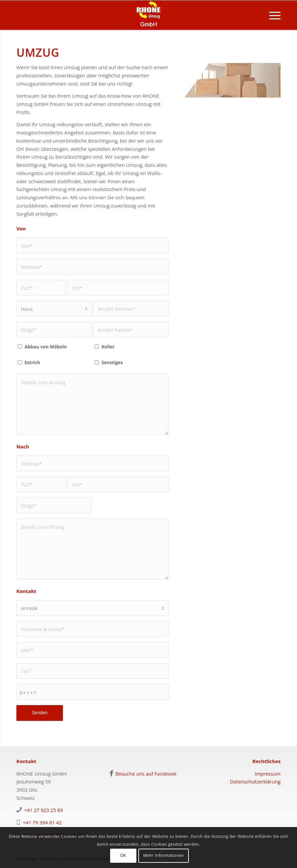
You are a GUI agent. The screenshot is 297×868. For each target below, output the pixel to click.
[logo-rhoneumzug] (148, 15)
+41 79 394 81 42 (42, 822)
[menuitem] (272, 15)
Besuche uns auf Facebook (146, 774)
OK (123, 855)
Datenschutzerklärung (255, 781)
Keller (108, 347)
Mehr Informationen (164, 855)
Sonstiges (112, 362)
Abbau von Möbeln (46, 347)
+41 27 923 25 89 (44, 810)
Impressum (268, 774)
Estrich (32, 362)
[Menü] (272, 15)
